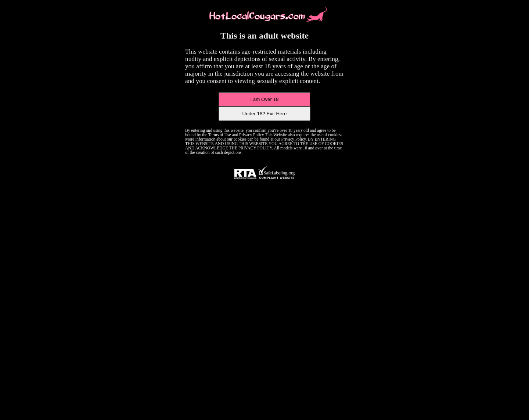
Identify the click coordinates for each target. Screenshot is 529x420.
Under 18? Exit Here (265, 114)
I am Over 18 (264, 99)
